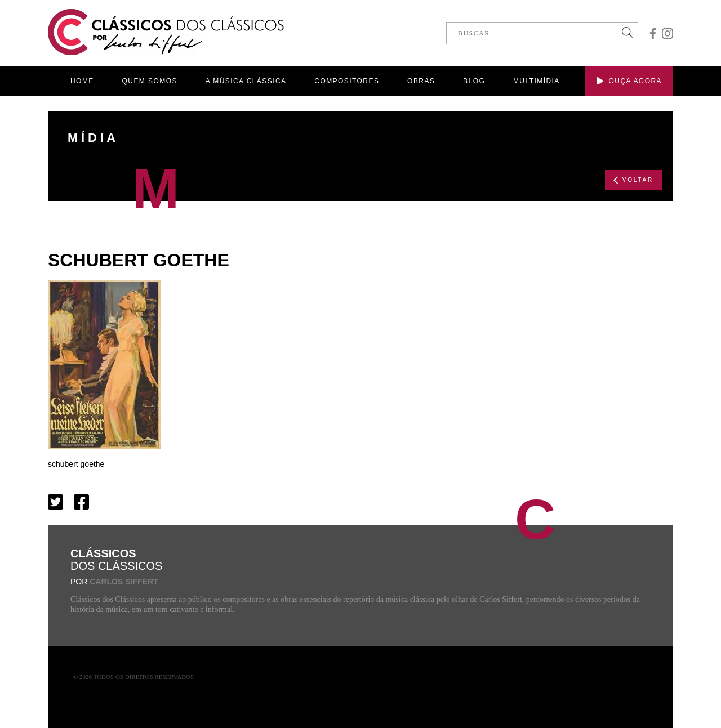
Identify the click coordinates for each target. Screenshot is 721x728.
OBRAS (421, 81)
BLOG (474, 81)
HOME (82, 81)
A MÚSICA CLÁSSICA (246, 81)
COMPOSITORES (347, 81)
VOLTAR (633, 180)
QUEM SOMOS (150, 81)
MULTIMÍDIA (537, 81)
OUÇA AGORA (629, 81)
